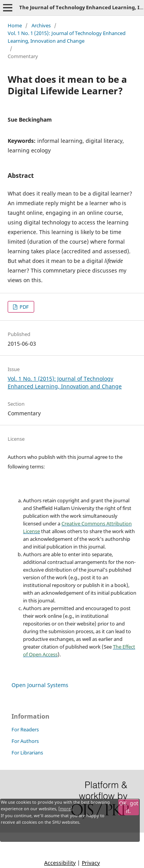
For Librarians (27, 753)
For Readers (25, 729)
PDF (24, 307)
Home (15, 25)
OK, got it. (129, 807)
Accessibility (60, 863)
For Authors (25, 741)
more (65, 809)
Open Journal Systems (40, 685)
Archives (41, 25)
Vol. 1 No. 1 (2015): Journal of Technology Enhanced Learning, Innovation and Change (67, 37)
